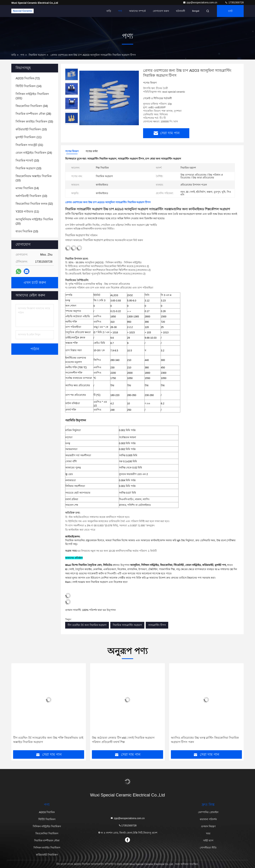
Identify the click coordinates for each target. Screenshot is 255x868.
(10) (31, 129)
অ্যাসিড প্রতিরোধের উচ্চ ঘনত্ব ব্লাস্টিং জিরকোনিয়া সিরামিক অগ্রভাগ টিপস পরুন (205, 740)
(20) (34, 221)
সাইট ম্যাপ (208, 841)
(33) (34, 122)
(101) (32, 96)
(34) (32, 106)
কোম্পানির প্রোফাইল (208, 812)
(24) (34, 153)
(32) (34, 204)
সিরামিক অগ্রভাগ (37, 55)
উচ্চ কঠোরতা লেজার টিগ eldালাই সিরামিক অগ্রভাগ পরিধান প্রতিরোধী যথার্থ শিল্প (123, 740)
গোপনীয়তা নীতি (208, 848)
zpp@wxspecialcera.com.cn (200, 2)
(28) (33, 114)
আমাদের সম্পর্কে (137, 11)
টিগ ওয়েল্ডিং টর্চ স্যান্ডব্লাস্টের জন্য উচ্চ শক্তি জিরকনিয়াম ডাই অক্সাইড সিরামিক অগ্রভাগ (48, 740)
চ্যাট (230, 11)
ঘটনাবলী (181, 11)
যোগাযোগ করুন (161, 11)
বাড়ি (109, 11)
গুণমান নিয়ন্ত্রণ (208, 826)
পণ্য (120, 11)
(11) (29, 137)
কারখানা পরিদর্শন (208, 819)
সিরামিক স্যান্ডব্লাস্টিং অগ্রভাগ (127, 625)
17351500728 (234, 2)
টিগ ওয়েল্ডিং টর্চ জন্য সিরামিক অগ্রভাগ (87, 625)
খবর (208, 833)
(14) (29, 86)
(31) (29, 145)
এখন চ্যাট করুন (35, 283)
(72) (28, 78)
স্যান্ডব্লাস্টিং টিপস (157, 625)
